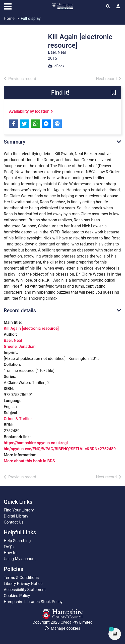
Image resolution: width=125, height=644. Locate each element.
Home (9, 18)
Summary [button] (15, 142)
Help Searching (17, 541)
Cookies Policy (17, 596)
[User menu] (118, 7)
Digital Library (16, 516)
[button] (114, 93)
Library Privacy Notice (23, 584)
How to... (12, 553)
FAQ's (9, 547)
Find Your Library (19, 510)
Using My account (20, 559)
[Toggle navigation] (8, 6)
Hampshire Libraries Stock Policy (33, 602)
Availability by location (31, 111)
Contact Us (14, 522)
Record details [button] (20, 310)
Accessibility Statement (25, 590)
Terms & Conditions (21, 578)
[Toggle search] (108, 7)
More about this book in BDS (29, 461)
